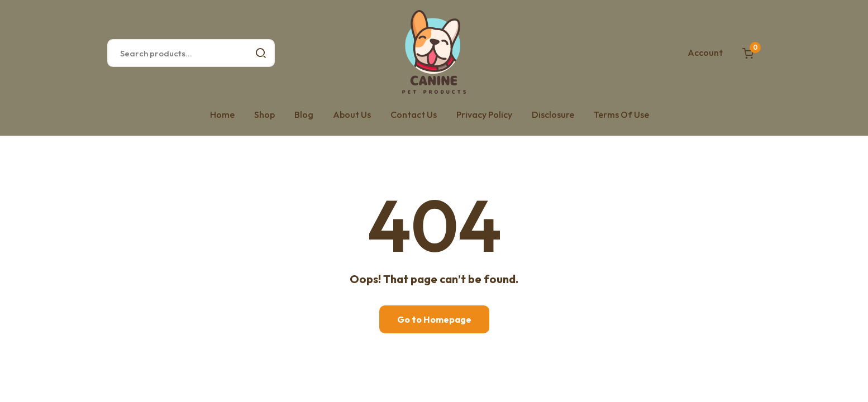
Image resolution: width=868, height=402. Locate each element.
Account (705, 52)
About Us (352, 114)
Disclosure (553, 114)
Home (222, 114)
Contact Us (414, 114)
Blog (304, 114)
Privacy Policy (484, 114)
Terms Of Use (621, 114)
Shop (264, 114)
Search (261, 53)
